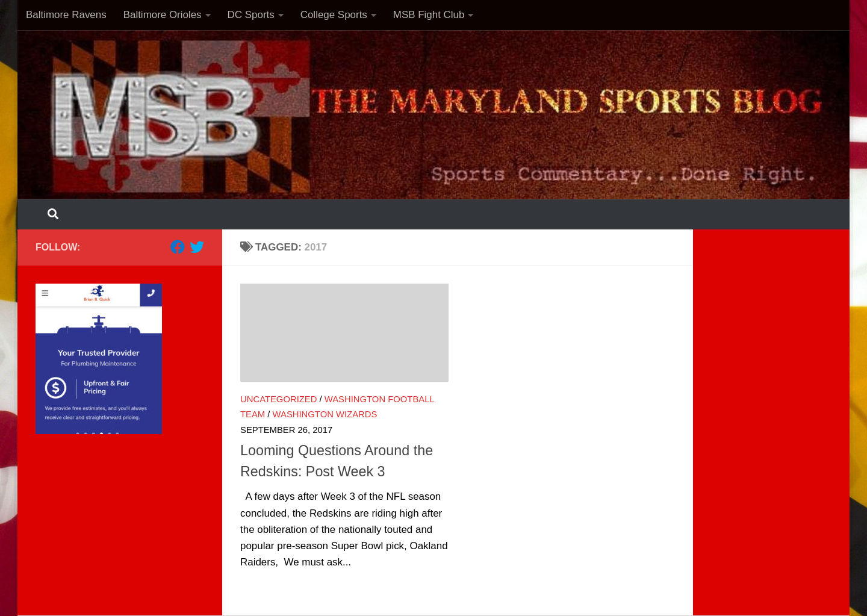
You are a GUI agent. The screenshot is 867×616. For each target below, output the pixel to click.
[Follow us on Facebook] (178, 247)
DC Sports (251, 15)
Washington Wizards (325, 414)
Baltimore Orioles (163, 15)
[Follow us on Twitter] (197, 247)
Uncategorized (278, 399)
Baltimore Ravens (66, 15)
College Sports (334, 15)
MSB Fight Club (429, 15)
